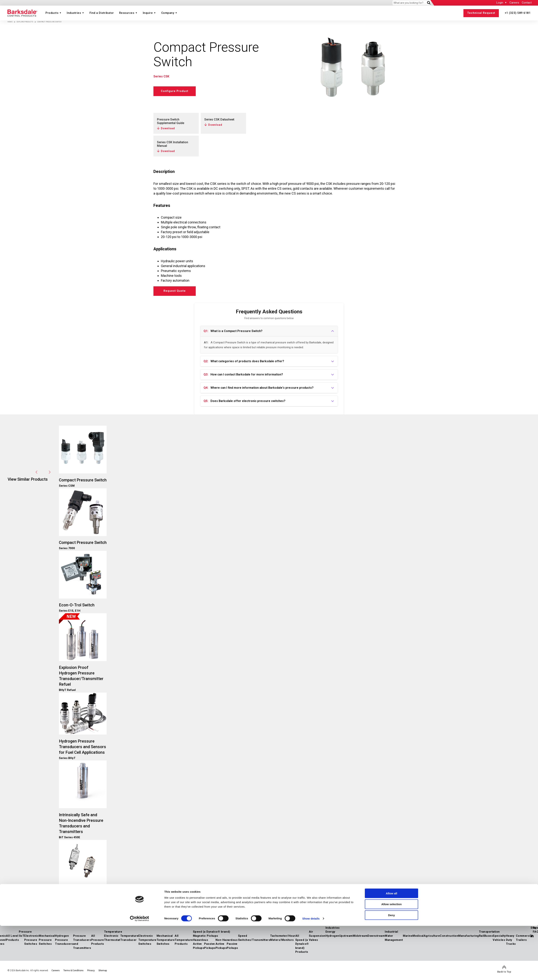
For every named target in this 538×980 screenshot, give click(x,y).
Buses (489, 937)
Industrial (391, 933)
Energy (330, 933)
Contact (527, 3)
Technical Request (481, 13)
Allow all (392, 947)
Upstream (346, 937)
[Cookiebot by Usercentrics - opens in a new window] (140, 973)
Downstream (376, 937)
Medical (418, 937)
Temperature (113, 933)
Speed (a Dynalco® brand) (212, 933)
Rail (482, 937)
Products (52, 13)
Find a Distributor (102, 13)
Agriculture (432, 937)
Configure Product (177, 91)
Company (168, 13)
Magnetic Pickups (206, 937)
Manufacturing (469, 937)
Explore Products (25, 22)
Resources (127, 13)
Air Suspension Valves (317, 937)
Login (500, 3)
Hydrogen (332, 937)
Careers (514, 3)
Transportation (489, 933)
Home (10, 22)
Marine (408, 937)
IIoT (22, 937)
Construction (449, 937)
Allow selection (391, 958)
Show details (311, 973)
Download (168, 128)
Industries (74, 13)
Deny (392, 969)
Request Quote (177, 292)
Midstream (360, 937)
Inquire (148, 13)
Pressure (25, 933)
